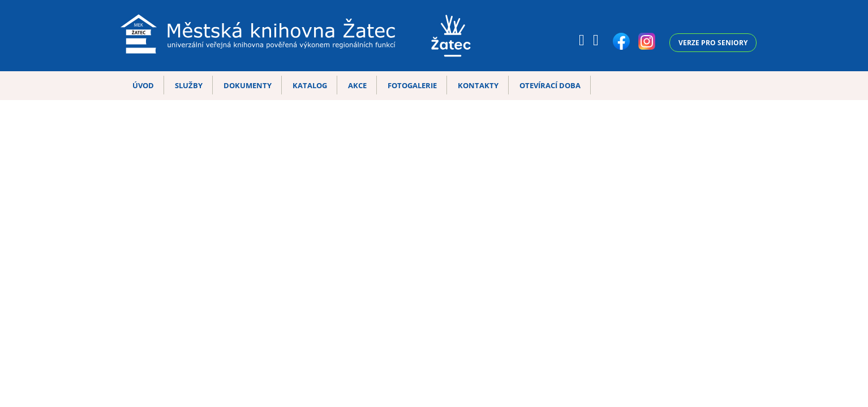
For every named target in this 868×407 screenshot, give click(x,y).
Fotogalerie (412, 85)
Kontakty (478, 85)
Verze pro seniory (713, 43)
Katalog (310, 85)
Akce (357, 85)
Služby (189, 85)
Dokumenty (248, 85)
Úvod (143, 85)
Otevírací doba (550, 85)
